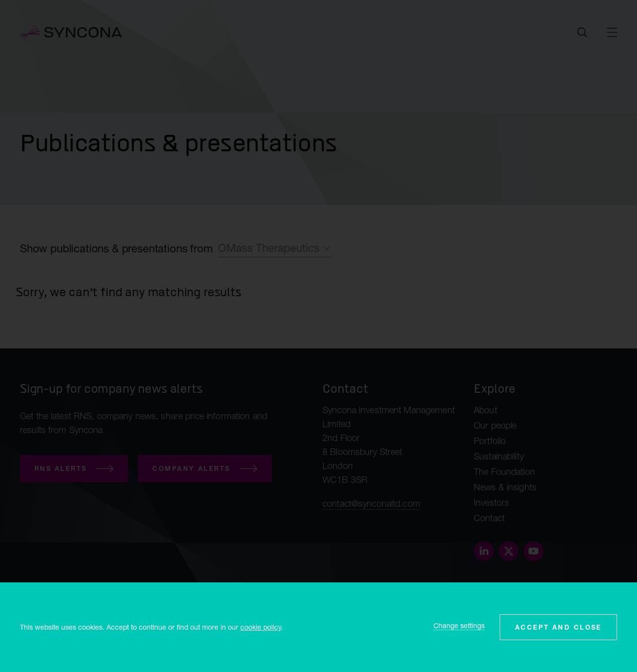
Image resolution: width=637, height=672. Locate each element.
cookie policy (261, 627)
